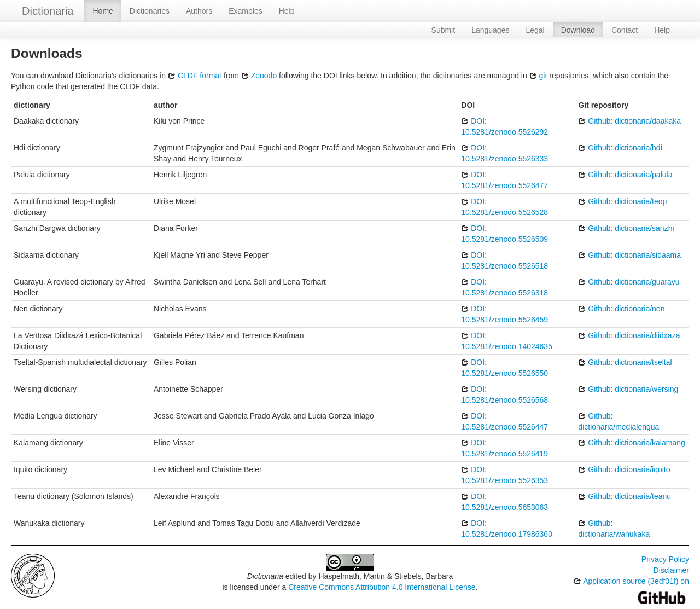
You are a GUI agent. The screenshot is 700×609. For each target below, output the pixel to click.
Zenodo (259, 76)
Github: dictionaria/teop (622, 201)
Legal (535, 30)
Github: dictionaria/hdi (620, 148)
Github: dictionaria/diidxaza (629, 335)
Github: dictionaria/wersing (628, 389)
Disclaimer (671, 570)
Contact (625, 30)
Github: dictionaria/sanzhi (626, 228)
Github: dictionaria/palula (625, 175)
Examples (245, 11)
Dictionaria (48, 11)
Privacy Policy (665, 559)
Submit (444, 30)
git (538, 76)
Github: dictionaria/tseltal (625, 362)
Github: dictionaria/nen (621, 309)
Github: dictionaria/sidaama (629, 255)
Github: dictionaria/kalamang (631, 443)
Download (578, 30)
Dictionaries (150, 11)
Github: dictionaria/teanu (625, 496)
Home (103, 11)
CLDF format (195, 76)
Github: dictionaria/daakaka (629, 121)
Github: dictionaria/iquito (624, 469)
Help (287, 11)
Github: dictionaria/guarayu (629, 282)
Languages (490, 30)
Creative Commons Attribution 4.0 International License (382, 587)
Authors (199, 11)
